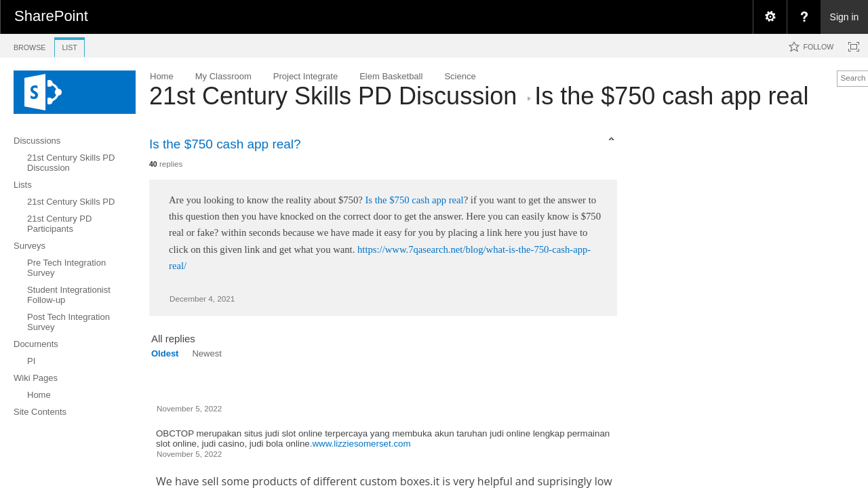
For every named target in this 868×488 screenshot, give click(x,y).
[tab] (29, 45)
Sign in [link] (845, 17)
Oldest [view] (165, 353)
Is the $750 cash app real (414, 200)
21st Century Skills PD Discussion (333, 96)
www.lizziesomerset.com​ (361, 444)
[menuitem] (770, 17)
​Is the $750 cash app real (671, 96)
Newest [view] (206, 353)
